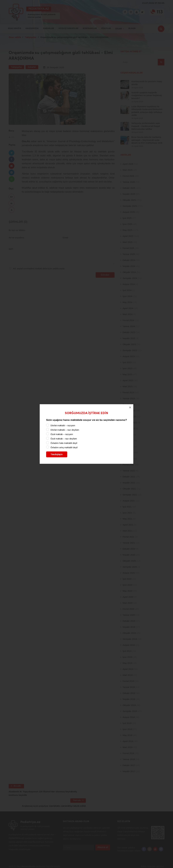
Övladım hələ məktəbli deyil (64, 443)
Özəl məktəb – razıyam (62, 434)
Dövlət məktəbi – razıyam (63, 425)
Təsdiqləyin (57, 454)
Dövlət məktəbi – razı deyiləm (65, 430)
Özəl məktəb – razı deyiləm (64, 439)
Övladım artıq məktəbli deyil (64, 447)
